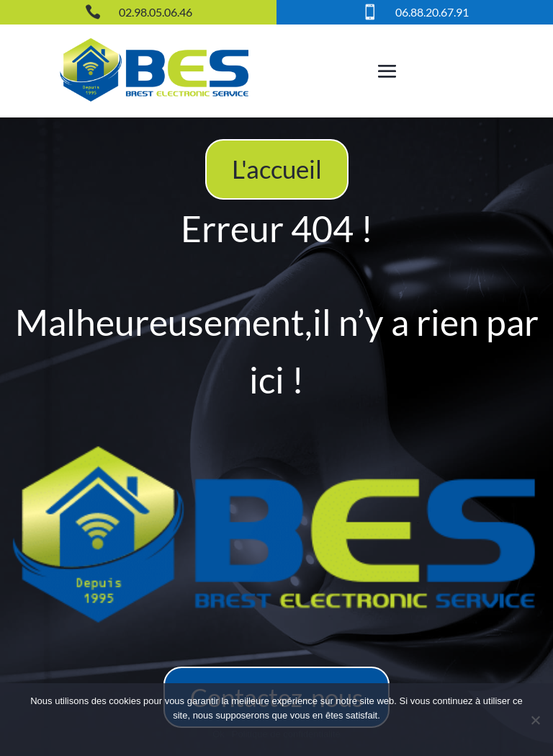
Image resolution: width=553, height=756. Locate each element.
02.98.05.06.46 (156, 12)
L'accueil (277, 169)
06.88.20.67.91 (432, 12)
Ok (219, 734)
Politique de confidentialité (286, 734)
